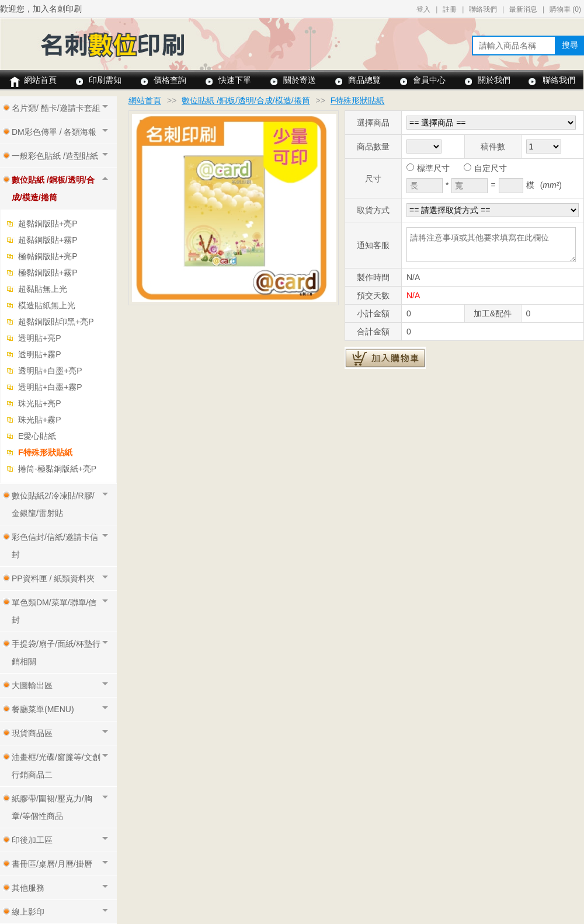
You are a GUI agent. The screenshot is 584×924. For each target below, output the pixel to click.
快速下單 (235, 80)
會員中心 (429, 80)
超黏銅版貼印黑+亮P (56, 322)
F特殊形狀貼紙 (45, 452)
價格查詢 (170, 80)
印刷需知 (105, 80)
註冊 (450, 9)
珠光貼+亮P (40, 403)
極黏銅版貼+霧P (48, 273)
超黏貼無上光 (43, 289)
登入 (423, 9)
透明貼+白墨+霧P (50, 387)
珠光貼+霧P (40, 420)
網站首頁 (40, 80)
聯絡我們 (483, 9)
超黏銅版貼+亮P (48, 224)
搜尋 (570, 45)
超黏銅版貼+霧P (48, 240)
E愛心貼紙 (37, 436)
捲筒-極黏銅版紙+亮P (57, 469)
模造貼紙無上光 (47, 305)
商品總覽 (364, 80)
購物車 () (565, 9)
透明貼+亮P (40, 338)
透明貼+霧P (40, 354)
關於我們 (494, 80)
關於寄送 (300, 80)
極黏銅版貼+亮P (48, 256)
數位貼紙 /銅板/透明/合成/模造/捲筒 (246, 100)
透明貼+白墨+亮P (50, 371)
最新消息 (523, 9)
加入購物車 (385, 358)
